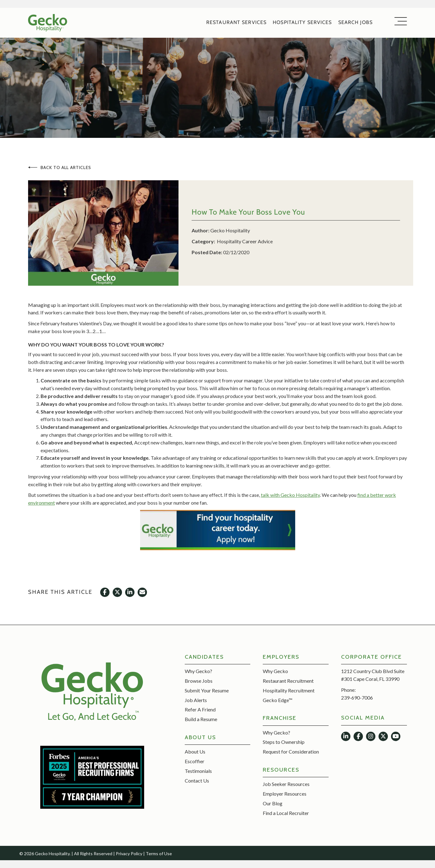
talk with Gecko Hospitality (290, 495)
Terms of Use (159, 853)
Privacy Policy (129, 853)
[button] (399, 22)
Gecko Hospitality (230, 230)
